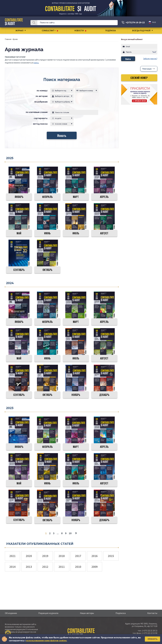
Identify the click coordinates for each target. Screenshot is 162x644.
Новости (80, 31)
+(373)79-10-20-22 (135, 22)
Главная (8, 39)
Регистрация (147, 69)
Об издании (11, 613)
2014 (12, 567)
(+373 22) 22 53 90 (150, 633)
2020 (29, 556)
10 (70, 533)
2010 (78, 567)
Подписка (111, 31)
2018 (62, 556)
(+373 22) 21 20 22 (150, 631)
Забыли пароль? (150, 59)
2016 (95, 556)
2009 (95, 567)
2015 (111, 556)
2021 (12, 556)
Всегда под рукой (141, 31)
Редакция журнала (48, 613)
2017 (78, 556)
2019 (45, 556)
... (58, 533)
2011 (62, 567)
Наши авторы (87, 613)
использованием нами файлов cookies (46, 641)
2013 (29, 567)
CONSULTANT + (50, 31)
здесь (36, 63)
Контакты (152, 613)
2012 (45, 567)
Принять (153, 639)
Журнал (19, 31)
